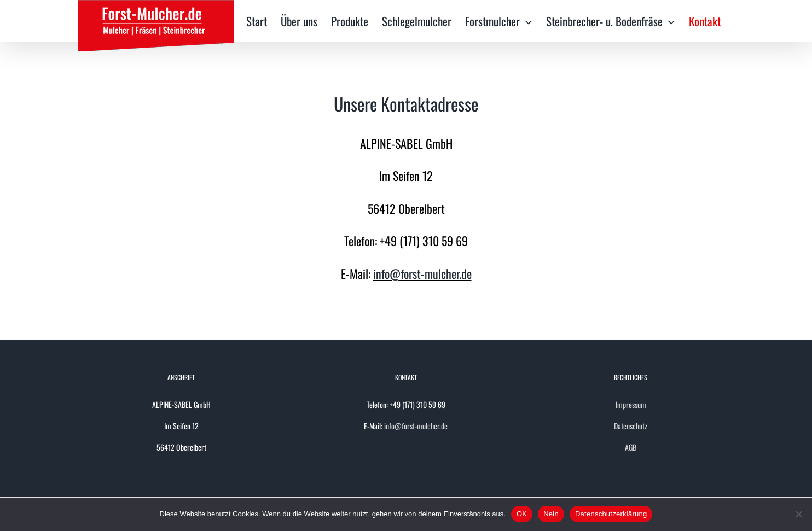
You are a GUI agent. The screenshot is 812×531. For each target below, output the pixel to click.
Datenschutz (631, 426)
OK (522, 514)
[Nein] (798, 514)
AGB (631, 447)
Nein (551, 514)
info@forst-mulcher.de (422, 273)
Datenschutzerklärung (611, 514)
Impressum (631, 404)
